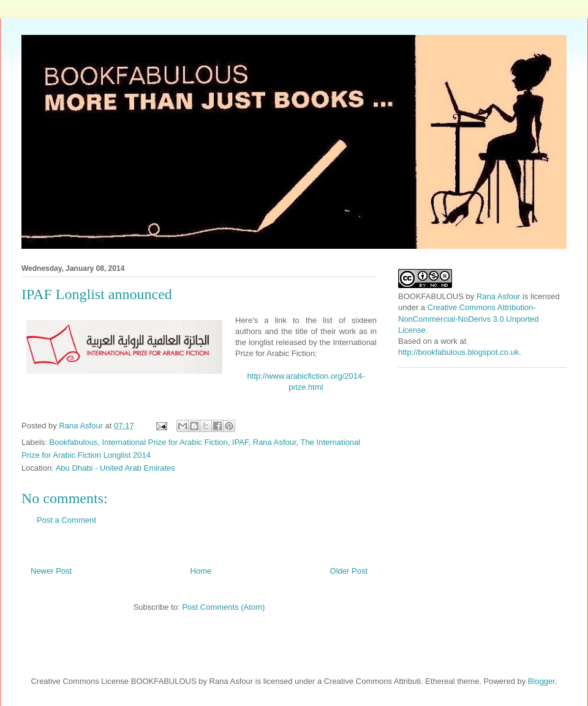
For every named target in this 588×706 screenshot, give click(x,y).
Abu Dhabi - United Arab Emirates (115, 468)
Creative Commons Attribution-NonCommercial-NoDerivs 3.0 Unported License (469, 318)
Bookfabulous (74, 442)
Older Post (349, 571)
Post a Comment (66, 520)
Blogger (541, 681)
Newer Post (51, 571)
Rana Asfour (275, 442)
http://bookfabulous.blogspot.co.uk (458, 352)
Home (201, 571)
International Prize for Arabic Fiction (165, 442)
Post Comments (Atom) (223, 607)
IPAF (240, 442)
